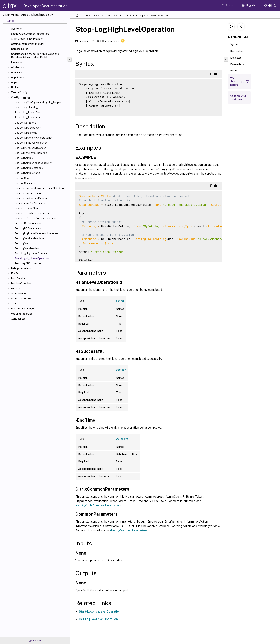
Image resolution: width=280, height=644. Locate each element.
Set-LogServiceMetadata (29, 238)
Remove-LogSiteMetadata (30, 203)
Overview (16, 29)
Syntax (236, 44)
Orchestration (19, 294)
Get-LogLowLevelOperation (31, 153)
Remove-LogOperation (28, 193)
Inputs (236, 71)
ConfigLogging (21, 98)
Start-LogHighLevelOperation (32, 253)
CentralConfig (19, 92)
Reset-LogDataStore (27, 208)
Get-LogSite (22, 178)
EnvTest (16, 273)
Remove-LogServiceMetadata (32, 198)
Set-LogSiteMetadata (27, 248)
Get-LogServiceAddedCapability (33, 163)
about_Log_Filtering (26, 108)
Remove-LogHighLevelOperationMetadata (39, 188)
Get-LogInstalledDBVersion (30, 148)
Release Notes (20, 49)
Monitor (16, 289)
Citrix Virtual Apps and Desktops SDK (102, 16)
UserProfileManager (23, 309)
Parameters (239, 64)
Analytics (17, 72)
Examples (17, 62)
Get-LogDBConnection (28, 128)
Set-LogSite (22, 243)
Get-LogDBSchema (26, 133)
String (120, 301)
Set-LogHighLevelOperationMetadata (37, 233)
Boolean (121, 370)
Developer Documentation (45, 6)
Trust (14, 304)
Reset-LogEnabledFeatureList (32, 213)
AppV (14, 82)
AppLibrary (17, 77)
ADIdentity (17, 67)
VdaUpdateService (22, 314)
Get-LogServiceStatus (27, 173)
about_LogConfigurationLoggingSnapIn (38, 103)
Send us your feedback (238, 97)
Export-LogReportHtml (28, 118)
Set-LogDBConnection (28, 223)
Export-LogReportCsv (27, 113)
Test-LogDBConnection (28, 263)
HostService (18, 278)
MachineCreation (21, 283)
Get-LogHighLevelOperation (31, 143)
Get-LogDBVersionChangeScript (33, 138)
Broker (15, 87)
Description (239, 51)
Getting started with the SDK (28, 44)
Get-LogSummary (25, 183)
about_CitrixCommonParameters (30, 34)
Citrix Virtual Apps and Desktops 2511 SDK (148, 16)
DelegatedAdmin (21, 268)
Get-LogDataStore (25, 123)
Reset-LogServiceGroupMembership (36, 218)
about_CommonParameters (129, 531)
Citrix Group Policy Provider (27, 39)
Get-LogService (24, 158)
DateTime (122, 439)
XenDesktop (18, 319)
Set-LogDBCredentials (28, 228)
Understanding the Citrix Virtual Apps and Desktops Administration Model (35, 56)
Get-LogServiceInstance (29, 168)
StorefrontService (22, 299)
